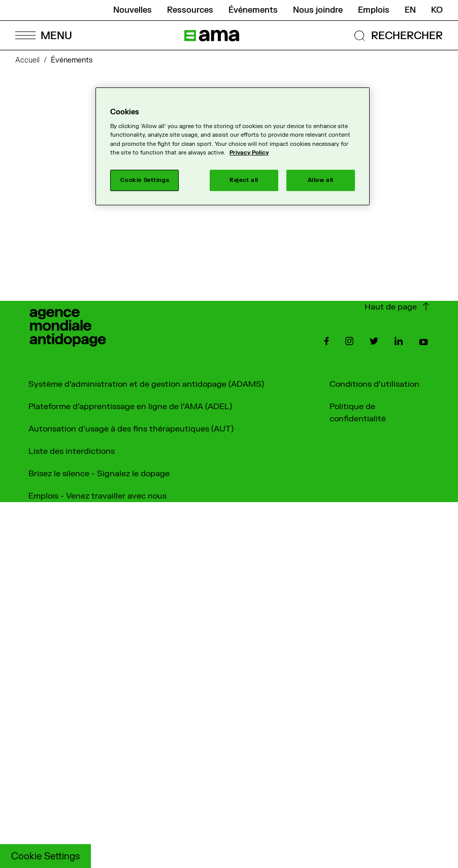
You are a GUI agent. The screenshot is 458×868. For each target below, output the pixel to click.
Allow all (321, 180)
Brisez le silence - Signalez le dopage (99, 474)
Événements (253, 10)
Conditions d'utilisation (374, 384)
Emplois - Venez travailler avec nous (97, 496)
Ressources (190, 10)
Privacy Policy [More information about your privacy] (249, 153)
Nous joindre (318, 10)
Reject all (244, 180)
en (410, 10)
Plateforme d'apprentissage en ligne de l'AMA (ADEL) (130, 407)
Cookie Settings (45, 857)
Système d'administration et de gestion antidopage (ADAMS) (146, 384)
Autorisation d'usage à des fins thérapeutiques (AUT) (131, 429)
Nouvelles (133, 10)
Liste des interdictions (72, 451)
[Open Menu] (43, 35)
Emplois (374, 10)
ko (437, 10)
